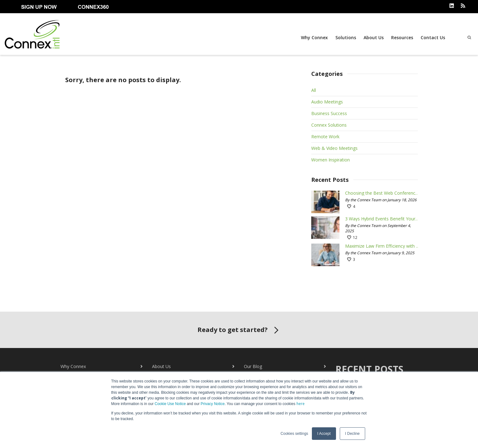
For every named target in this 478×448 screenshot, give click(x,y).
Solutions (346, 37)
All (314, 90)
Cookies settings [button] (294, 434)
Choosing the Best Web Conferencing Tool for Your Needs (382, 193)
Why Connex (314, 37)
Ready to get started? (239, 330)
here (301, 404)
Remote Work (325, 137)
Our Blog (253, 366)
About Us (374, 37)
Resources (402, 37)
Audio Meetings (327, 102)
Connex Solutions (329, 125)
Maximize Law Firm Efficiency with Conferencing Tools (382, 246)
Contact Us (433, 37)
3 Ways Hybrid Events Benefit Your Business (382, 219)
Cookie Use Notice (170, 404)
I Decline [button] (352, 434)
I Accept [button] (324, 434)
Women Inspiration (331, 160)
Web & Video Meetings (334, 148)
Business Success (329, 113)
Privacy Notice (213, 404)
